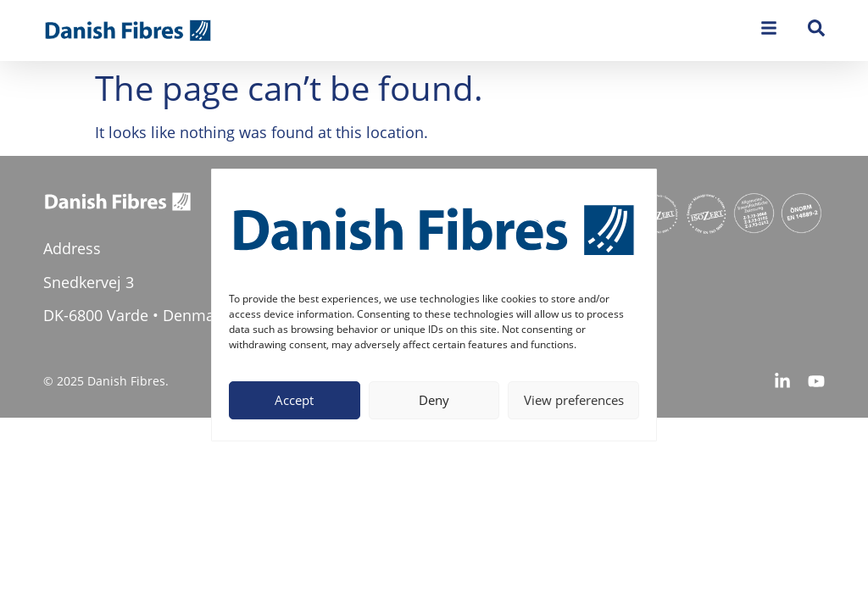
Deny (434, 400)
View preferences (574, 400)
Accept (294, 400)
